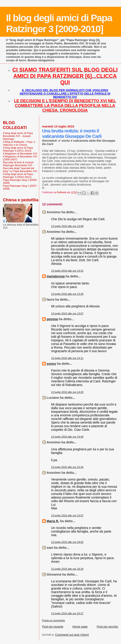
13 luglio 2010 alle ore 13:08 (67, 226)
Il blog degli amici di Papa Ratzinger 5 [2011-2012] (18, 149)
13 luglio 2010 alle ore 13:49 (67, 294)
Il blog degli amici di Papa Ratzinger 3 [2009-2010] (59, 23)
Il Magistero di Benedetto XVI (20, 153)
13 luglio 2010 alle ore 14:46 (67, 437)
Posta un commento (54, 620)
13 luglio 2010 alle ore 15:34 (67, 467)
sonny (51, 364)
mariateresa (56, 276)
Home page (80, 627)
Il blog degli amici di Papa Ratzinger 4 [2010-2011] (18, 175)
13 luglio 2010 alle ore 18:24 (67, 569)
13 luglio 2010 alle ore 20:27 (67, 613)
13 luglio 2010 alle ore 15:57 (67, 515)
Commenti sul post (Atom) (72, 635)
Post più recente (53, 627)
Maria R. (53, 521)
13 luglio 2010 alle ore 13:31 (67, 271)
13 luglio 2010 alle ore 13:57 (67, 313)
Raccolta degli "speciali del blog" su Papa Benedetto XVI (20, 170)
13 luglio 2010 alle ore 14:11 (67, 358)
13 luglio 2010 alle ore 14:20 (67, 392)
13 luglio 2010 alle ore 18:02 (67, 542)
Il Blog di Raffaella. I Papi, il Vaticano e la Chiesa (19, 143)
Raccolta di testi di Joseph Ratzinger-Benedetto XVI (18, 164)
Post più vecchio (107, 627)
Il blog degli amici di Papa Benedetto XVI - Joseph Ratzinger (18, 136)
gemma (52, 319)
